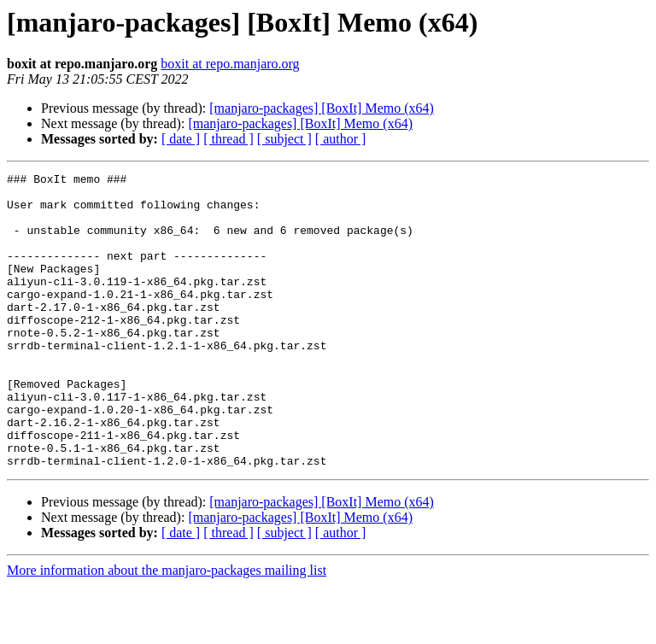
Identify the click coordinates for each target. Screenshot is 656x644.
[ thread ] (228, 139)
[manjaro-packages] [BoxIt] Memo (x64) (322, 108)
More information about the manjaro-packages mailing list (167, 629)
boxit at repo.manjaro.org (230, 64)
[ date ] (181, 139)
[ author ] (341, 139)
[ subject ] (284, 139)
